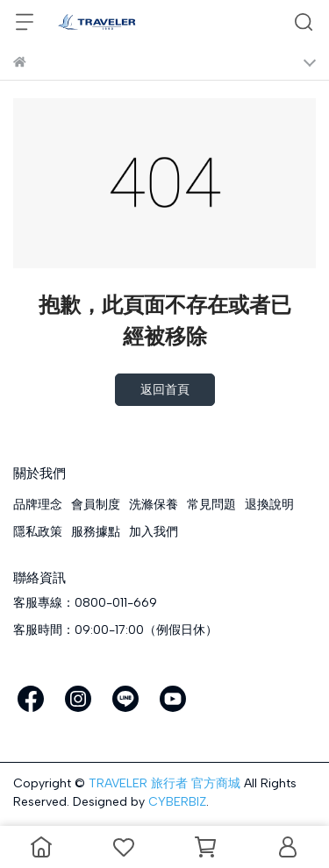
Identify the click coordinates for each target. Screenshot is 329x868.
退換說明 (269, 505)
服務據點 (96, 532)
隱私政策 (38, 532)
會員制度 (96, 505)
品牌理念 (38, 505)
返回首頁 (165, 390)
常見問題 (211, 505)
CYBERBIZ (177, 802)
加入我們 (154, 532)
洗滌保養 (154, 505)
